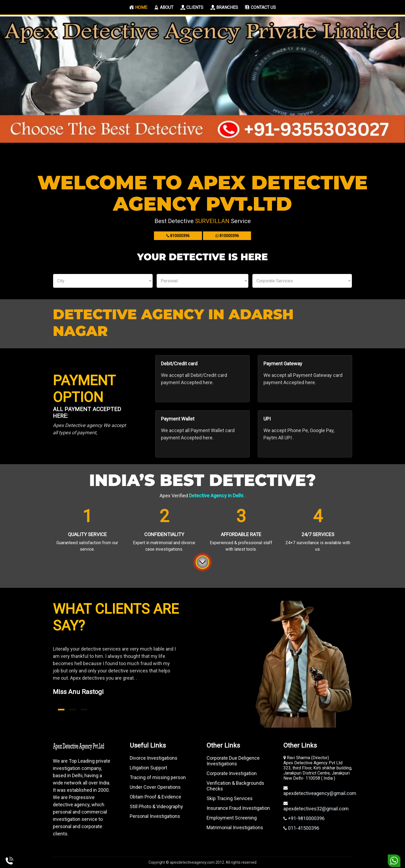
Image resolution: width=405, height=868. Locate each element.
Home (140, 7)
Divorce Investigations (154, 758)
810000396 (178, 236)
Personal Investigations (155, 816)
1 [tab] (61, 710)
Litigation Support (148, 768)
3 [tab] (84, 710)
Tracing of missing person (158, 777)
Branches (224, 7)
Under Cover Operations (155, 787)
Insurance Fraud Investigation (238, 808)
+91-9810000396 (306, 818)
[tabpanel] (126, 677)
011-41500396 (303, 828)
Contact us (260, 7)
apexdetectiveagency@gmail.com (320, 793)
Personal (202, 281)
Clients (192, 7)
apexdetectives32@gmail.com (316, 809)
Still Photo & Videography (156, 806)
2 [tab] (73, 710)
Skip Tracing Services (230, 798)
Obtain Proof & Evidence (155, 797)
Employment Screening (232, 818)
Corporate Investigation (232, 773)
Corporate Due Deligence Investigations (233, 761)
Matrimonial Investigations (235, 827)
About (164, 7)
